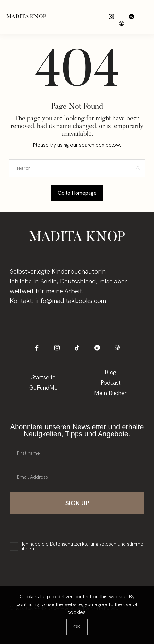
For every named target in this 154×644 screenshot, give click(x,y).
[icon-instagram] (111, 17)
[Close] (77, 627)
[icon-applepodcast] (121, 24)
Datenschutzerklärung (74, 544)
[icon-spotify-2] (131, 17)
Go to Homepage (77, 193)
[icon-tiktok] (77, 348)
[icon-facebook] (37, 348)
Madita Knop (26, 17)
